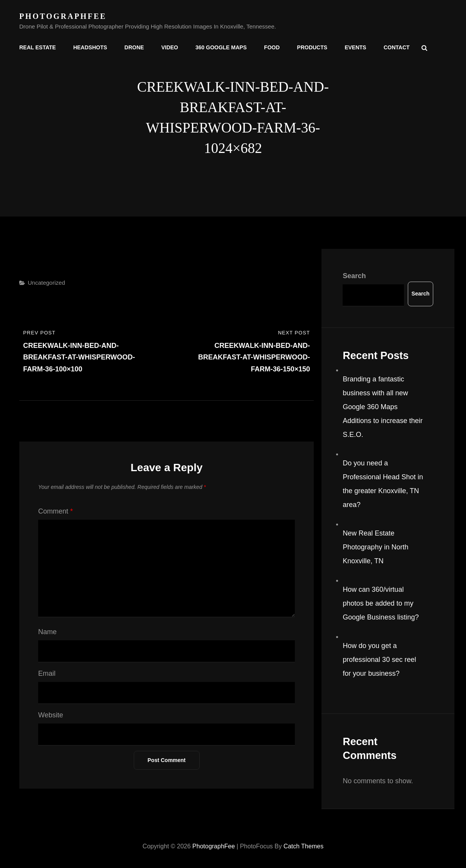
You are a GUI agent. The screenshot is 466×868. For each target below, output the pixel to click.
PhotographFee (63, 16)
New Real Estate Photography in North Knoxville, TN (375, 547)
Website (51, 715)
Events (355, 47)
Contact (396, 47)
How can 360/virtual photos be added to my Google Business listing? (381, 603)
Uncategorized (46, 283)
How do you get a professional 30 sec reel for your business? (379, 660)
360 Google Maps (221, 47)
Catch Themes (303, 846)
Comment (56, 511)
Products (312, 47)
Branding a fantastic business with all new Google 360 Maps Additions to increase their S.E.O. (383, 407)
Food (272, 47)
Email (47, 673)
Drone (134, 47)
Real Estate (38, 47)
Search (354, 276)
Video (170, 47)
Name (47, 632)
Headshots (90, 47)
